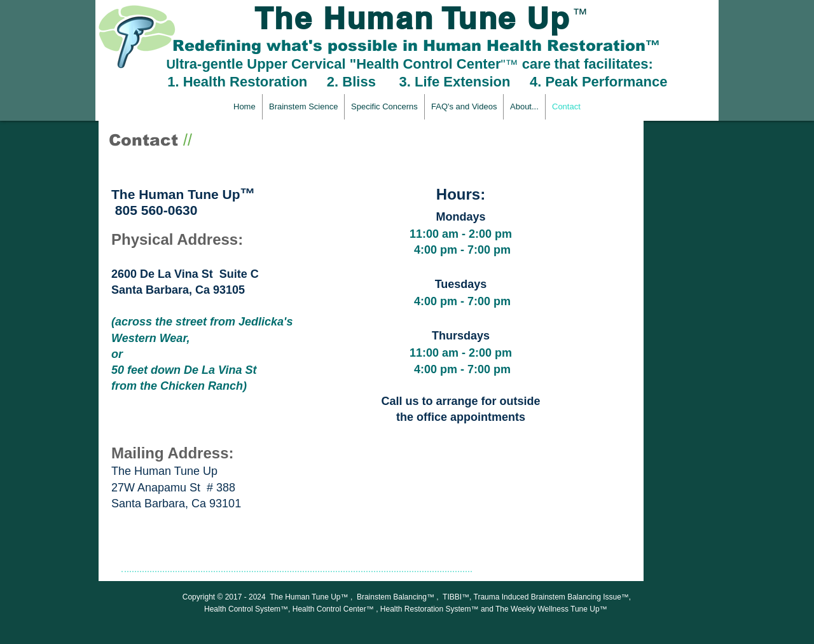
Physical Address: (177, 239)
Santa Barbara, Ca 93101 (176, 504)
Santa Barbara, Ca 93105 (178, 290)
